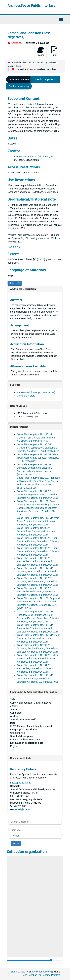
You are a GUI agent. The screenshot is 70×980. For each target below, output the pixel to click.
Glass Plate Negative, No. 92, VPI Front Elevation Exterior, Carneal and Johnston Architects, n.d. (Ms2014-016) (38, 551)
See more (14, 247)
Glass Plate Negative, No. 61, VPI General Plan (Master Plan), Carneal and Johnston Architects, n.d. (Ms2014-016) (38, 495)
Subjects (15, 385)
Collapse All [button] (15, 283)
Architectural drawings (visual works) (36, 392)
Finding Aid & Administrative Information (34, 692)
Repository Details (21, 758)
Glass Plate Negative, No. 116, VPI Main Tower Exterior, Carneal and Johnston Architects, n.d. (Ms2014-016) (38, 521)
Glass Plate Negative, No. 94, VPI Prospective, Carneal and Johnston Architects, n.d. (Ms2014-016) (35, 668)
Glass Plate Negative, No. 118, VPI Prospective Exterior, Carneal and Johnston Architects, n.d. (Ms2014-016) (37, 628)
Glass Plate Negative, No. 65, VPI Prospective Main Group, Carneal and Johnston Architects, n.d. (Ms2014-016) (37, 592)
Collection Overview (19, 79)
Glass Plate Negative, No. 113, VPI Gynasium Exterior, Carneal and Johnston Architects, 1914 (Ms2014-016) (38, 678)
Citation (40, 51)
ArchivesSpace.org (42, 972)
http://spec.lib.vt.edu (21, 783)
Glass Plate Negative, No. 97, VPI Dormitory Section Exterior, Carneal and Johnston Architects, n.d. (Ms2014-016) (38, 581)
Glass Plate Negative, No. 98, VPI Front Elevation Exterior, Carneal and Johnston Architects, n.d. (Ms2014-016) (38, 541)
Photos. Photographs (28, 417)
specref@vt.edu (21, 809)
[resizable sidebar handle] (35, 960)
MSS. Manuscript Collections (32, 413)
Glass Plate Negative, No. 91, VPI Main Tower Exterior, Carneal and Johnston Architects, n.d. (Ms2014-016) (37, 658)
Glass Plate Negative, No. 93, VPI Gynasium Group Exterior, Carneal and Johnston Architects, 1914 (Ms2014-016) (38, 448)
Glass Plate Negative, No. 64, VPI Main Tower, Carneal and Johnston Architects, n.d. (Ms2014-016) (38, 458)
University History (26, 396)
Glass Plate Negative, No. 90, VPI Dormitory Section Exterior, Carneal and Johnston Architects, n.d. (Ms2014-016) (38, 648)
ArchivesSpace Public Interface (31, 5)
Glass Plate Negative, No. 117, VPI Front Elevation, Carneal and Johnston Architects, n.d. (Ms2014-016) (38, 638)
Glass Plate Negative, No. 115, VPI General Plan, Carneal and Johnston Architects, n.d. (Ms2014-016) (36, 438)
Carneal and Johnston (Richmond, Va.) (34, 157)
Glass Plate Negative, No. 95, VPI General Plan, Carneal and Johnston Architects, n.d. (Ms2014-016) (36, 531)
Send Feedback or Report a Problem (41, 975)
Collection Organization (45, 79)
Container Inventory (19, 86)
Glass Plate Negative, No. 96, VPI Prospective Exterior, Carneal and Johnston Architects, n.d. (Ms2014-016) (37, 561)
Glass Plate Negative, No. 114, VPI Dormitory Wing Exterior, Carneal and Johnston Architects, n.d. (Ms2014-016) (37, 571)
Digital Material (19, 427)
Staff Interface (18, 972)
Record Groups (18, 406)
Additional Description (23, 289)
